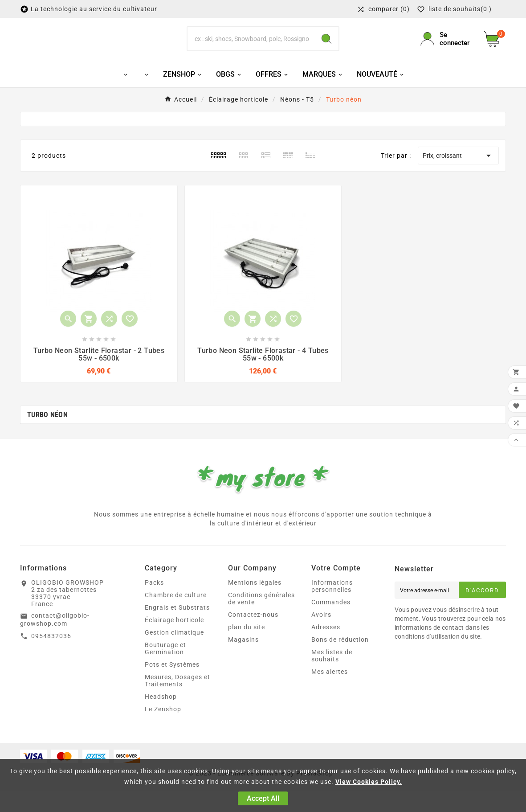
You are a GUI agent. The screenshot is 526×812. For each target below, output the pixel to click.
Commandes (331, 623)
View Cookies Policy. (369, 782)
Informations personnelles (332, 607)
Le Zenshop (163, 730)
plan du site (247, 648)
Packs (154, 604)
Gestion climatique (174, 654)
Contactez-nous (253, 636)
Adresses (326, 648)
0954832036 (51, 657)
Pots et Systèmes (172, 686)
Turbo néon (47, 436)
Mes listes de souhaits (332, 677)
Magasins (243, 661)
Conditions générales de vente (261, 620)
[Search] (326, 49)
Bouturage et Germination (165, 670)
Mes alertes (330, 693)
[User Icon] (447, 49)
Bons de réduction (340, 661)
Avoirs (321, 636)
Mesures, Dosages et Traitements (177, 702)
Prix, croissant (458, 177)
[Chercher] (251, 49)
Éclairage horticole (174, 641)
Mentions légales (255, 604)
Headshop (161, 718)
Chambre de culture (176, 616)
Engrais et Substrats (177, 629)
